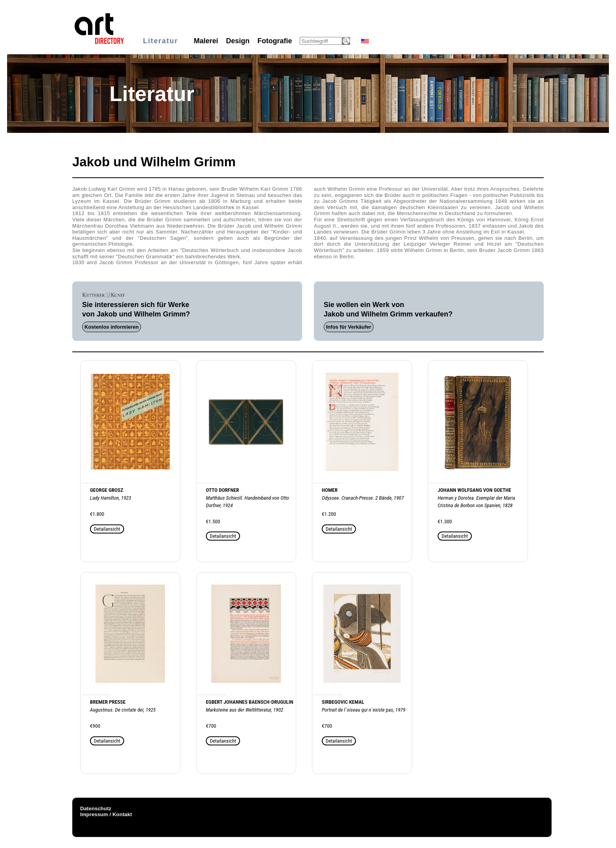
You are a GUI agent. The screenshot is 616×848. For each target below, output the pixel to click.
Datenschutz (96, 808)
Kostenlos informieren (112, 327)
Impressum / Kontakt (106, 814)
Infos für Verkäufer (349, 327)
